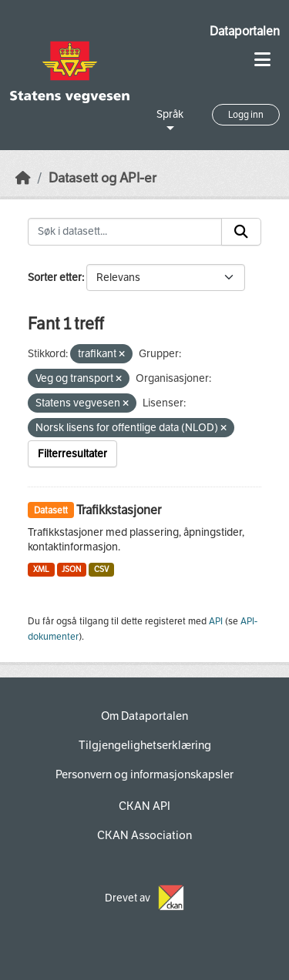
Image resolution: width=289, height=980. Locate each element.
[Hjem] (23, 178)
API (216, 621)
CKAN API (144, 806)
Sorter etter (55, 278)
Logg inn (246, 115)
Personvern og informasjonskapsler (144, 774)
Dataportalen (245, 31)
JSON (71, 569)
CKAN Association (144, 835)
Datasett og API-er (102, 178)
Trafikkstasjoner (119, 510)
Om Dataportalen (144, 716)
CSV (101, 569)
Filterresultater (72, 454)
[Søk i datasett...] (125, 232)
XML (41, 569)
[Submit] (241, 232)
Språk (170, 114)
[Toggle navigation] (262, 60)
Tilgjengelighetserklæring (145, 745)
